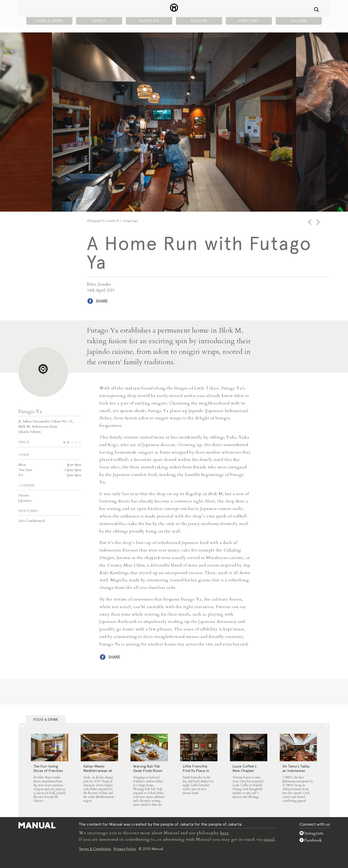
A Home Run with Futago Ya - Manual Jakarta (174, 8)
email (269, 839)
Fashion (199, 21)
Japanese (25, 500)
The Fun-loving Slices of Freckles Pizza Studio (48, 770)
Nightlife (149, 21)
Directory (249, 21)
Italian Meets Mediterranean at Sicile (98, 770)
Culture (299, 21)
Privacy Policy (125, 848)
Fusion (23, 495)
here (224, 833)
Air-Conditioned (32, 521)
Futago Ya (30, 411)
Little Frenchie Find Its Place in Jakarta (196, 770)
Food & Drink (49, 21)
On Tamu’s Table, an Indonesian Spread (296, 770)
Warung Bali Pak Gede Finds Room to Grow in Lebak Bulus (148, 773)
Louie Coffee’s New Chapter (244, 768)
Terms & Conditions (95, 848)
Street (99, 21)
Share (102, 301)
